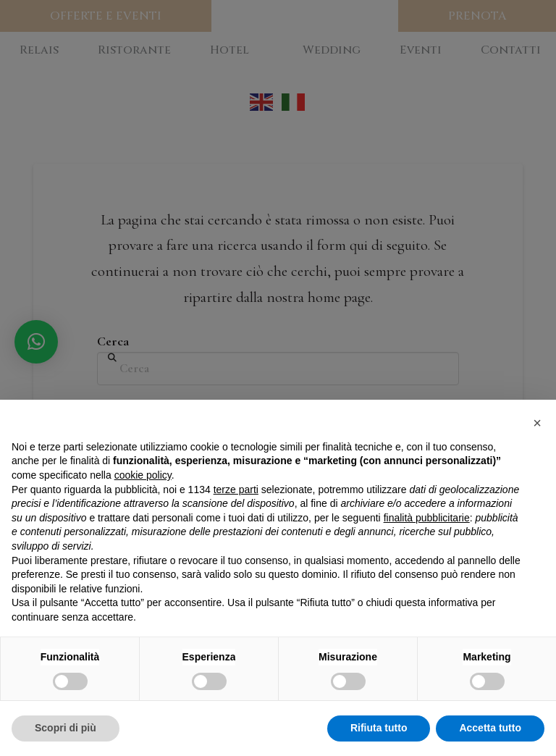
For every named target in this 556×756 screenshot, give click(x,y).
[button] (537, 423)
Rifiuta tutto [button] (379, 728)
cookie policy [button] (143, 475)
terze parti (236, 490)
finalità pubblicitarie (427, 518)
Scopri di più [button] (66, 728)
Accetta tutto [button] (490, 728)
